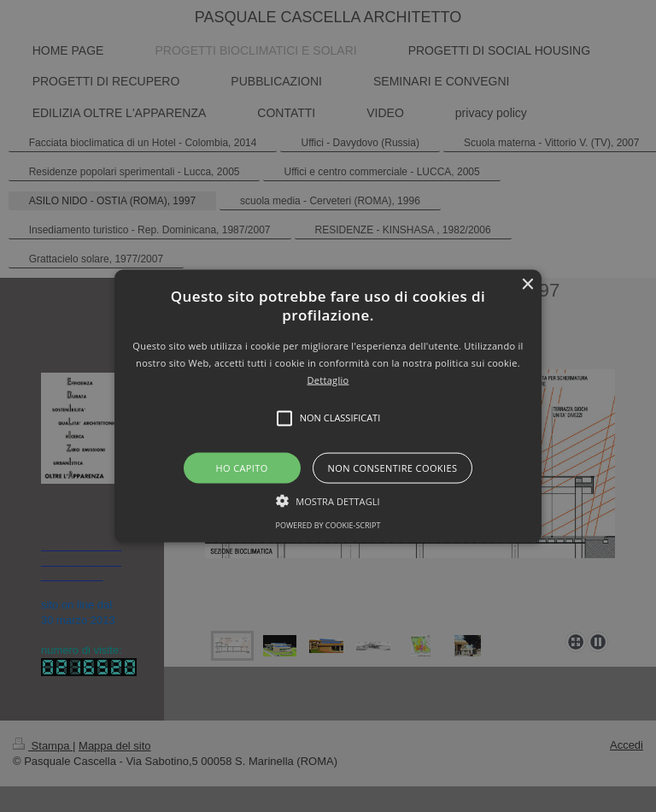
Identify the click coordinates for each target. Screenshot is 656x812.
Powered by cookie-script (328, 524)
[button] (328, 406)
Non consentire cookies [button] (393, 467)
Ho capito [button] (241, 467)
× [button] (527, 285)
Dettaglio (328, 379)
